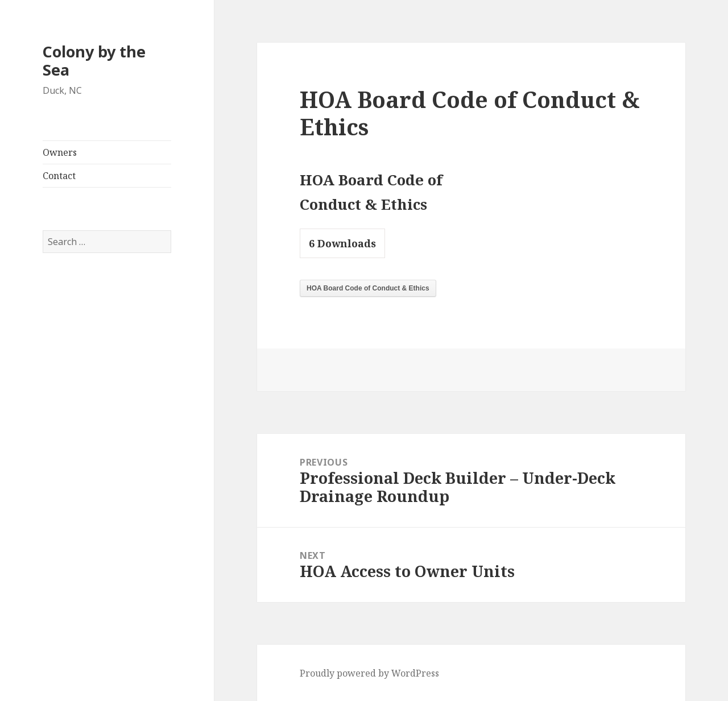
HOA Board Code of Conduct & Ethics (368, 288)
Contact (59, 176)
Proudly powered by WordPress (369, 673)
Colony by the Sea (94, 61)
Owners (60, 152)
